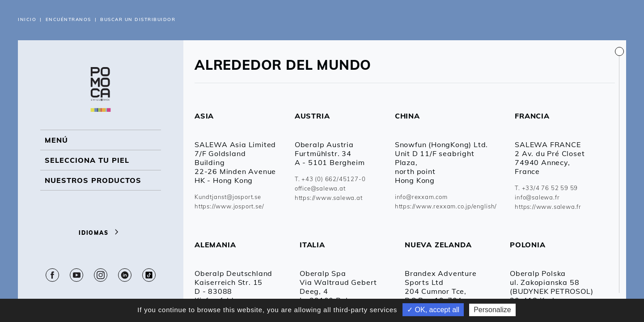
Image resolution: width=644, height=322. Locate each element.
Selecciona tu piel (87, 160)
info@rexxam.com (421, 197)
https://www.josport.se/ (229, 206)
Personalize (492, 310)
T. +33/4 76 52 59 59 (546, 188)
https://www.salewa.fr (548, 207)
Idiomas (101, 233)
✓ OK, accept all (433, 310)
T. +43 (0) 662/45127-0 (330, 179)
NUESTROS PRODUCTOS (93, 180)
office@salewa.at (320, 188)
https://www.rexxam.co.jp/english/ (446, 206)
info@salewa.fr (537, 197)
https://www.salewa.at (329, 198)
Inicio (27, 19)
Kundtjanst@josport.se (228, 197)
